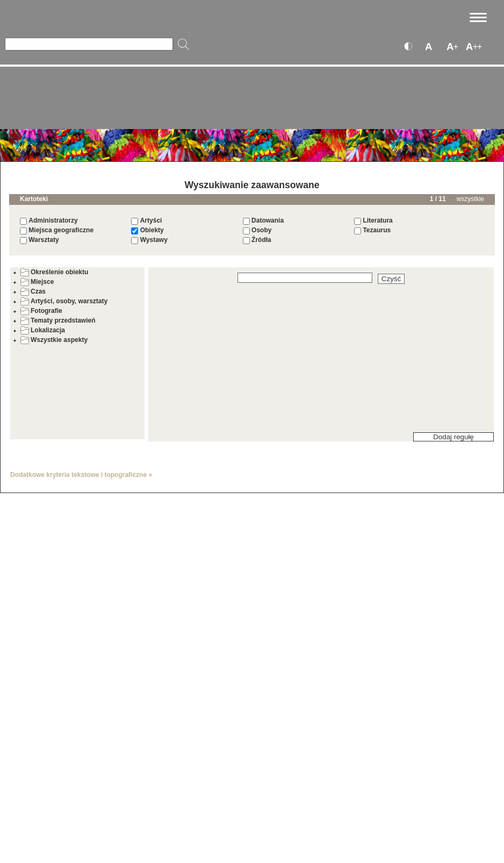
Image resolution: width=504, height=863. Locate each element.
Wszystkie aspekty (54, 340)
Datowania (268, 220)
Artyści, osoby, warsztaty (64, 301)
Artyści (151, 220)
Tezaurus (377, 230)
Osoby (261, 230)
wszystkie (470, 199)
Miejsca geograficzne (61, 230)
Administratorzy (53, 220)
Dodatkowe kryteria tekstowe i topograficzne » (81, 475)
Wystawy (154, 240)
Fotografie (41, 311)
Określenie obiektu (54, 272)
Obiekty (152, 230)
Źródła (261, 240)
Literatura (377, 220)
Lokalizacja (43, 330)
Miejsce (37, 282)
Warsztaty (44, 240)
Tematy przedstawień (58, 320)
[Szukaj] (89, 44)
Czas (33, 291)
